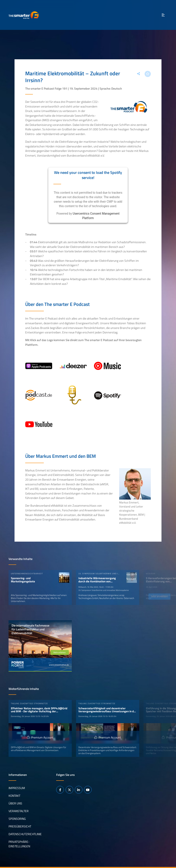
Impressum (17, 788)
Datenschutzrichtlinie (25, 834)
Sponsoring (17, 819)
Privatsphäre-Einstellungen (19, 844)
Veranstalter (19, 811)
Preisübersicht (20, 826)
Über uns (15, 803)
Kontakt (14, 796)
